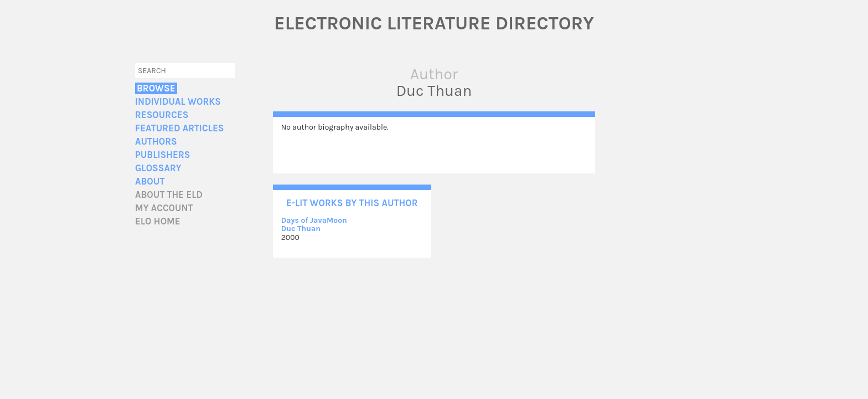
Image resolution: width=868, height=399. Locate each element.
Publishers (162, 155)
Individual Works (178, 102)
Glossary (158, 168)
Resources (162, 115)
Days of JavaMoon (314, 220)
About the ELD (169, 195)
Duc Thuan (301, 229)
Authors (156, 142)
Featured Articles (179, 128)
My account (164, 208)
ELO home (158, 221)
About (150, 181)
